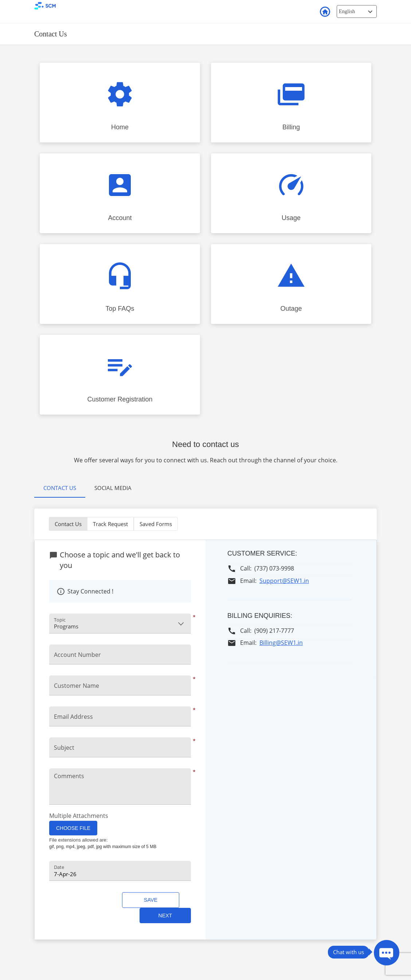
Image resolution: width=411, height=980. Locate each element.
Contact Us (60, 488)
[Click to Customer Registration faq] (120, 375)
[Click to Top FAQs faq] (120, 284)
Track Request (110, 524)
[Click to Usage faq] (291, 193)
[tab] (60, 488)
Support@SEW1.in (284, 581)
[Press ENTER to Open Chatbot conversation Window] (387, 953)
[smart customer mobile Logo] (64, 6)
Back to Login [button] (325, 12)
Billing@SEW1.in (281, 643)
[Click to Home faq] (120, 103)
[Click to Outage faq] (291, 284)
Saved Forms (156, 524)
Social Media (113, 488)
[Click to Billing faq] (291, 103)
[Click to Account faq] (120, 193)
